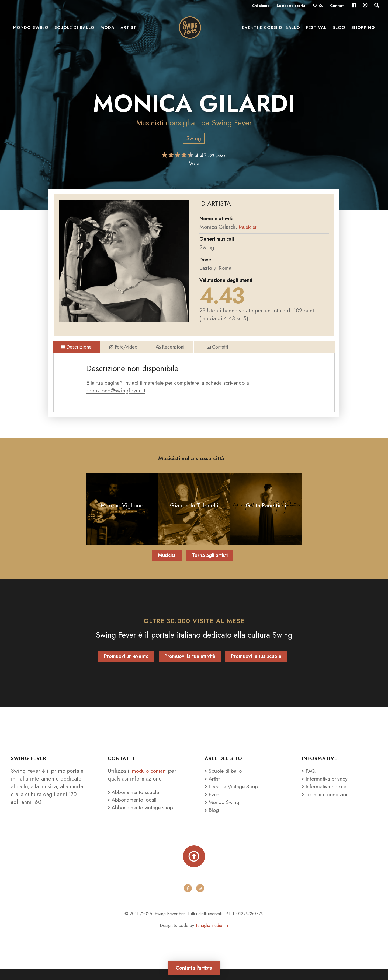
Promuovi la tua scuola (256, 666)
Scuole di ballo (75, 30)
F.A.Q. (318, 6)
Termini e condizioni (328, 804)
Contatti (337, 6)
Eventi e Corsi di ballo (271, 30)
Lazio (206, 268)
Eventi (214, 804)
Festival (316, 30)
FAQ (309, 781)
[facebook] (188, 899)
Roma (225, 268)
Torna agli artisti (210, 565)
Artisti (129, 30)
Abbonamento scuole (135, 802)
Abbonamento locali (133, 810)
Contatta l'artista (194, 967)
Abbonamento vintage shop (142, 817)
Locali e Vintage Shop (235, 796)
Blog (339, 30)
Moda (108, 30)
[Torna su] (194, 867)
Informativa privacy (326, 789)
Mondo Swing (31, 30)
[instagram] (200, 899)
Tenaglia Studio (212, 937)
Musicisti (150, 123)
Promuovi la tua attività (190, 666)
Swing (194, 138)
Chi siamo (261, 6)
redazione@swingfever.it (116, 399)
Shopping (363, 30)
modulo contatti (151, 781)
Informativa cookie (326, 796)
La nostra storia (291, 6)
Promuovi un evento (126, 666)
